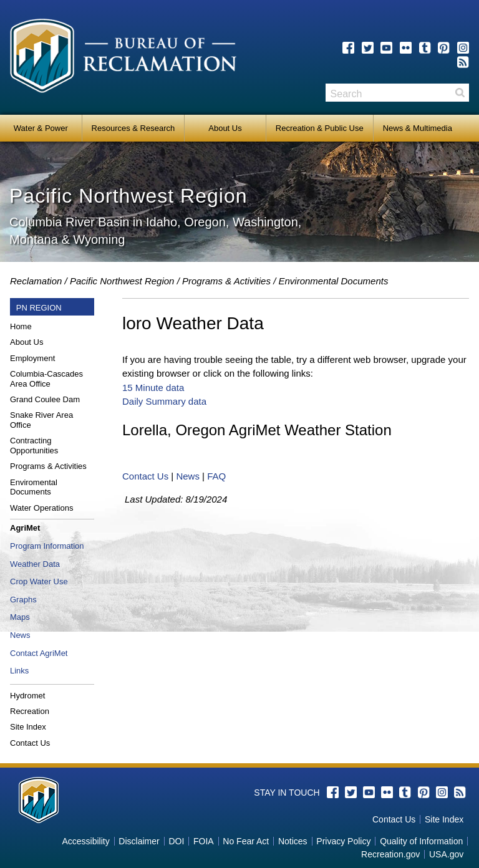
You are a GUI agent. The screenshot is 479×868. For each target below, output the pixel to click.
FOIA (204, 841)
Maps (20, 617)
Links (19, 671)
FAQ (216, 476)
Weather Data (35, 564)
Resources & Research (133, 128)
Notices (293, 841)
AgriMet (25, 528)
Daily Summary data (164, 401)
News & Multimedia (418, 128)
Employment (32, 358)
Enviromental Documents (34, 487)
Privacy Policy (343, 841)
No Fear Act (246, 841)
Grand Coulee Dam (45, 399)
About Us (225, 128)
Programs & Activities (48, 466)
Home (21, 326)
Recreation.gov (390, 854)
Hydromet (27, 696)
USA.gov (446, 854)
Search (460, 93)
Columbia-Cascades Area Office (46, 379)
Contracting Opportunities (34, 446)
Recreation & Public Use (320, 128)
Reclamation (36, 281)
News (20, 635)
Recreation (30, 711)
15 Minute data (153, 388)
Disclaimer (139, 841)
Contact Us (30, 743)
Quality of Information (421, 841)
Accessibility (85, 841)
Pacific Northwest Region (122, 281)
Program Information (47, 546)
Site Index (28, 727)
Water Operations (41, 508)
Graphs (23, 600)
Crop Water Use (39, 581)
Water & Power (41, 128)
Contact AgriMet (39, 653)
